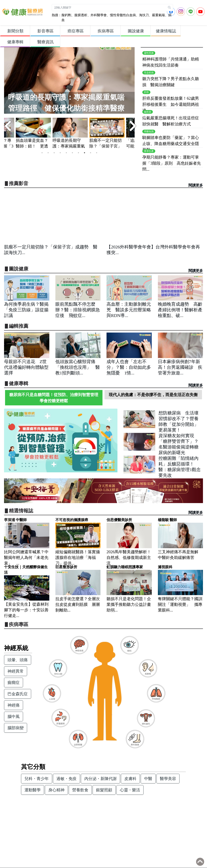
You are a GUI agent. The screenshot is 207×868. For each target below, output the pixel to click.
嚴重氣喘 (158, 15)
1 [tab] (42, 153)
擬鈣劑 (66, 15)
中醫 (148, 779)
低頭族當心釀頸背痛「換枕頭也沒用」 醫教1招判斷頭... (78, 367)
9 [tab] (91, 153)
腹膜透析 (81, 15)
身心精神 (56, 790)
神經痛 (14, 705)
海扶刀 (144, 15)
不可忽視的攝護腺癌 (72, 520)
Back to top (200, 862)
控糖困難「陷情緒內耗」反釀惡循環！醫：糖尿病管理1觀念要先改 (180, 462)
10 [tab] (97, 153)
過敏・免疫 (67, 779)
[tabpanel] (70, 134)
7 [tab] (78, 153)
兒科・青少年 (37, 779)
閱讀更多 (196, 185)
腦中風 (14, 716)
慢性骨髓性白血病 (123, 15)
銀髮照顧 (104, 790)
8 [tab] (84, 153)
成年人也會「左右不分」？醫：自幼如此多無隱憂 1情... (129, 367)
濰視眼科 (165, 567)
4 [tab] (60, 153)
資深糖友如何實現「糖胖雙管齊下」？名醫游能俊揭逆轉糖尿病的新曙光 (178, 439)
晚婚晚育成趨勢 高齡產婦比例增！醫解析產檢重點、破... (180, 310)
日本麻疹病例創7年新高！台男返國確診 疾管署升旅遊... (180, 367)
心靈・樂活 (130, 790)
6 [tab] (72, 153)
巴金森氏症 (18, 694)
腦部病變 (16, 728)
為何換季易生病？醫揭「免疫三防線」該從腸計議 (26, 310)
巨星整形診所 (66, 567)
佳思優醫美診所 (119, 520)
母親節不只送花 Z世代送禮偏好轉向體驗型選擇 (26, 367)
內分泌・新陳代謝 (100, 779)
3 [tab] (54, 153)
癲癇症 (14, 683)
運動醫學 (33, 790)
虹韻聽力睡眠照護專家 (125, 567)
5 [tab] (66, 153)
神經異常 (16, 671)
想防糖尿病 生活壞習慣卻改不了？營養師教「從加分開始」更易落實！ (178, 416)
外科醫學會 (99, 15)
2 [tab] (48, 153)
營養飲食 (80, 790)
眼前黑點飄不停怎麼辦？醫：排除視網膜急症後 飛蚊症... (78, 310)
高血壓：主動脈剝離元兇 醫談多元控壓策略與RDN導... (129, 310)
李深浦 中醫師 (15, 520)
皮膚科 (130, 779)
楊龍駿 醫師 (167, 520)
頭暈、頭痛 (18, 660)
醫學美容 (168, 779)
